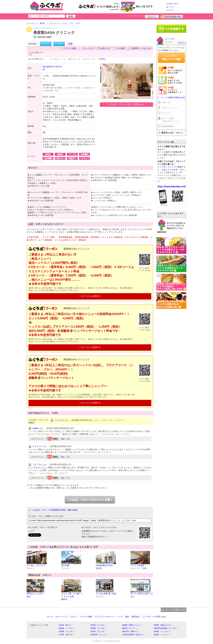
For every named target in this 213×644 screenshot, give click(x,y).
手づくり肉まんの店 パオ (142, 594)
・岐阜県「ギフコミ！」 (130, 628)
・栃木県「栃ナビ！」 (66, 625)
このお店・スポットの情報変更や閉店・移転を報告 (55, 510)
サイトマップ (61, 617)
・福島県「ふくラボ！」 (67, 628)
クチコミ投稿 (86, 617)
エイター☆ (37, 446)
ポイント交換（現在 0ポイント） (170, 120)
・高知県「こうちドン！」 (162, 635)
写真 (70, 44)
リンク (120, 617)
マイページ (166, 113)
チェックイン (89, 48)
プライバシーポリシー (105, 617)
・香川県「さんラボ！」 (98, 631)
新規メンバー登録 (172, 16)
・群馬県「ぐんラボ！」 (67, 631)
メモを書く (121, 48)
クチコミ (46, 44)
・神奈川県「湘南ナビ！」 (131, 631)
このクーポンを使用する (90, 296)
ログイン (152, 16)
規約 (127, 617)
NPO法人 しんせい (35, 594)
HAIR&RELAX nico (104, 565)
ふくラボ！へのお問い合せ (154, 617)
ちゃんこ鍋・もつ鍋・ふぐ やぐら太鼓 (72, 595)
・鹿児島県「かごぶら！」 (99, 635)
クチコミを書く (70, 48)
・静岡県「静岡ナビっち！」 (131, 625)
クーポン (59, 44)
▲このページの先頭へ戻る (174, 610)
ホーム (171, 10)
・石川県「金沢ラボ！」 (67, 635)
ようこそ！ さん (135, 16)
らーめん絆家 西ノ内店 (106, 594)
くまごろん (59, 420)
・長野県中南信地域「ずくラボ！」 (166, 628)
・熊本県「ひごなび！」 (98, 625)
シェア (31, 531)
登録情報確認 (167, 126)
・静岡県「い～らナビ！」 (162, 631)
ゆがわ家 (65, 565)
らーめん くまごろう (36, 565)
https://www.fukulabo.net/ (172, 186)
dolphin (36, 428)
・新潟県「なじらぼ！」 (98, 628)
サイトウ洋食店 (137, 565)
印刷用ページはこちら (141, 48)
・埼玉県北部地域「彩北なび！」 (133, 635)
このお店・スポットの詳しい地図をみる (126, 104)
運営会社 (136, 617)
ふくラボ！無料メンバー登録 (171, 57)
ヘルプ (171, 7)
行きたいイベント (169, 108)
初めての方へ (174, 4)
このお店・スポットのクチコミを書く (90, 500)
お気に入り (105, 48)
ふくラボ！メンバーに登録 (169, 167)
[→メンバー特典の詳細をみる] (171, 97)
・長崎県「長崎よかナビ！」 (163, 625)
